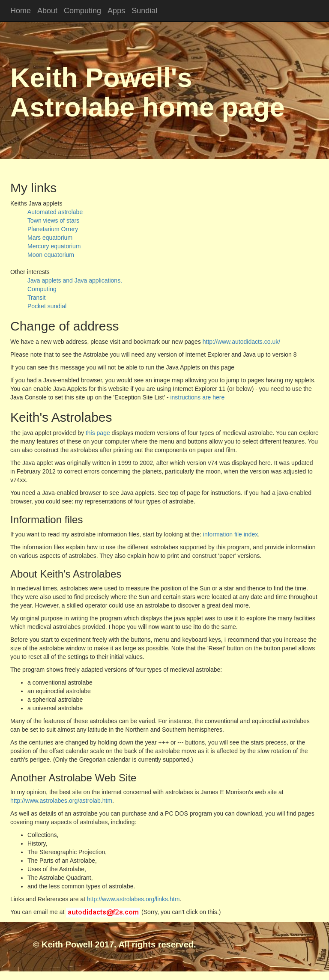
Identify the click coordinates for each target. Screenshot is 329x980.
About (47, 11)
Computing (82, 11)
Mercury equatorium (54, 246)
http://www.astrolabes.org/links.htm (133, 899)
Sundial (144, 11)
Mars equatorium (50, 238)
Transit (36, 298)
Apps (116, 11)
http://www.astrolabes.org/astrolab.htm (61, 801)
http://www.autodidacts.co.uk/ (241, 342)
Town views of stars (53, 220)
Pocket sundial (47, 306)
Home (21, 11)
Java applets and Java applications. (75, 280)
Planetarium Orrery (53, 229)
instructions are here (197, 397)
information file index (230, 534)
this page (98, 433)
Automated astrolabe (55, 212)
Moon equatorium (51, 255)
